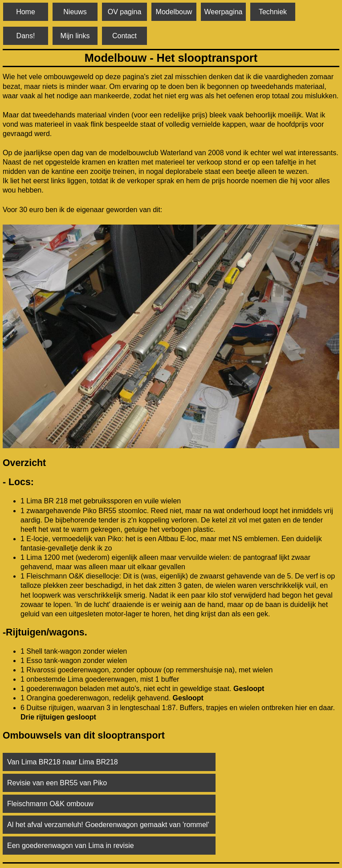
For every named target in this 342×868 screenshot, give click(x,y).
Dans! (26, 36)
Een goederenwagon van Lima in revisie (71, 846)
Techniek (273, 12)
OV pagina (125, 12)
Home (26, 12)
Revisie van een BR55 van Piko (57, 783)
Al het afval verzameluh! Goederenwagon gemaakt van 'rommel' (108, 825)
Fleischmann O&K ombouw (50, 804)
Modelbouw (174, 12)
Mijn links (75, 36)
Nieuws (75, 12)
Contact (124, 36)
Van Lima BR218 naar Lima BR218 (63, 762)
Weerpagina (224, 12)
